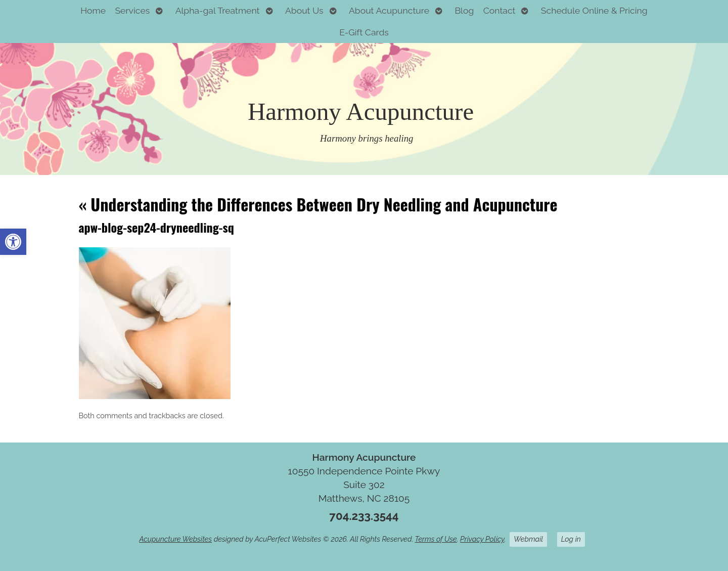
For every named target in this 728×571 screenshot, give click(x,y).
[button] (13, 242)
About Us (304, 10)
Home (93, 10)
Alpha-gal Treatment (218, 10)
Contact (499, 10)
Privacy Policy (482, 539)
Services (132, 10)
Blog (464, 10)
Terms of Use (436, 539)
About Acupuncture (389, 10)
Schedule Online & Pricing (594, 10)
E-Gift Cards (364, 32)
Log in (571, 539)
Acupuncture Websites (175, 539)
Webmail (528, 539)
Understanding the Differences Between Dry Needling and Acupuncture (318, 204)
